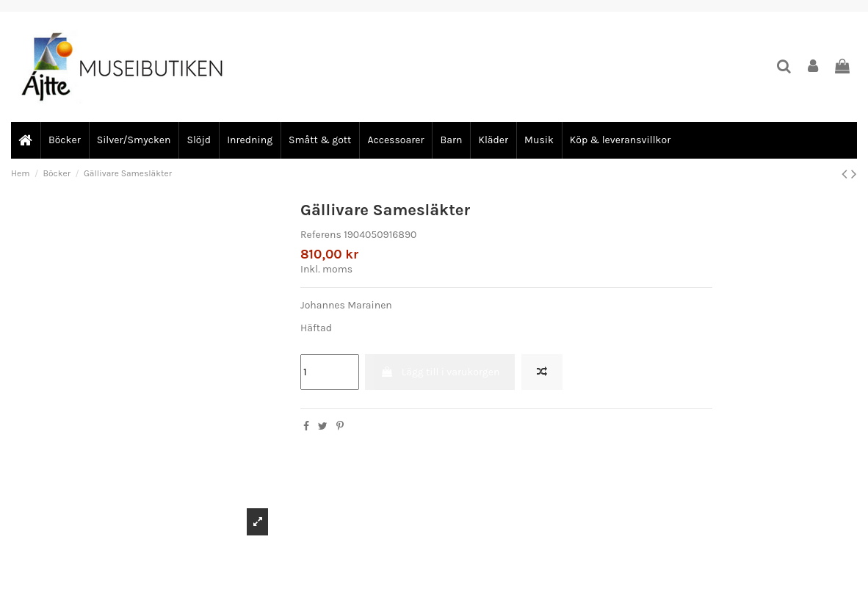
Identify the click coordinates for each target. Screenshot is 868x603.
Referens (321, 235)
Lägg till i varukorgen (440, 372)
